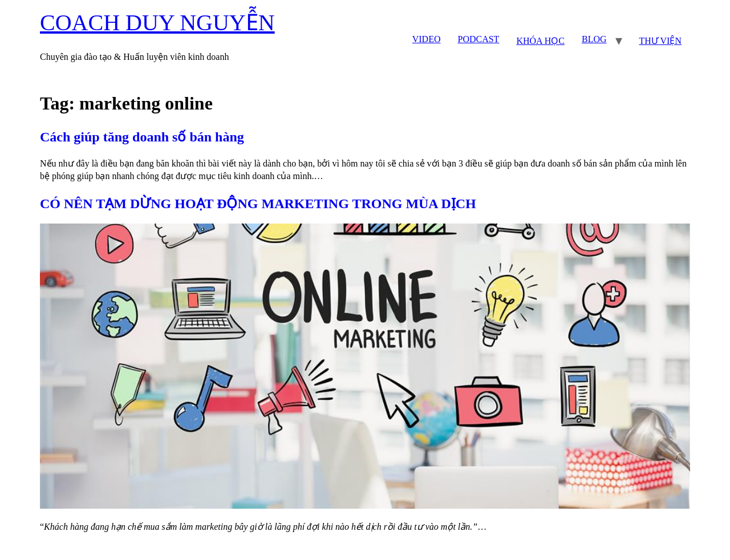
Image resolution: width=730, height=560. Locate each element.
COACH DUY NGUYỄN (157, 23)
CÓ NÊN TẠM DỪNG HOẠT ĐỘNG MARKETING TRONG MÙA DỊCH (258, 204)
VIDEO (427, 39)
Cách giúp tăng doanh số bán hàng (142, 137)
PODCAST (478, 39)
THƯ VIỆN (660, 41)
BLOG (594, 39)
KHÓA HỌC (540, 41)
